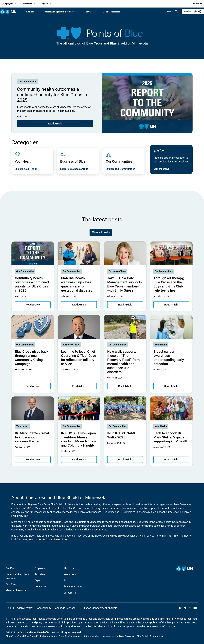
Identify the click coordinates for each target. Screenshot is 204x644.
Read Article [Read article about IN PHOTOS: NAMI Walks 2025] (125, 460)
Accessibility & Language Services (56, 608)
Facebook (180, 608)
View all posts (101, 232)
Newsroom (70, 574)
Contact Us (197, 4)
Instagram (190, 608)
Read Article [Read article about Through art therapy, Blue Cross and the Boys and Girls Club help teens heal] (171, 305)
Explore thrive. (162, 169)
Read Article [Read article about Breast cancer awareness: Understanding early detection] (171, 386)
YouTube (195, 608)
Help (8, 608)
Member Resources (111, 12)
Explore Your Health (26, 169)
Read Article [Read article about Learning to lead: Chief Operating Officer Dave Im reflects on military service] (79, 386)
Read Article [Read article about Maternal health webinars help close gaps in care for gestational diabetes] (79, 305)
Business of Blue (117, 271)
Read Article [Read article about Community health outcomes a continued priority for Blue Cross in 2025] (55, 124)
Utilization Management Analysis (98, 608)
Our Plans (30, 12)
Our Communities (27, 82)
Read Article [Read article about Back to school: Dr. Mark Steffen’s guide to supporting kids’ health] (171, 460)
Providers (27, 4)
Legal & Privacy (24, 608)
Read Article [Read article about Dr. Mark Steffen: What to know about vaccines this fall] (33, 460)
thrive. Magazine (73, 587)
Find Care (88, 12)
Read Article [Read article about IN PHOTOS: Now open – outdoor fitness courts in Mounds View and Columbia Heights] (79, 460)
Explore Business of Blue (74, 169)
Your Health (161, 345)
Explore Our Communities (120, 169)
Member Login (190, 11)
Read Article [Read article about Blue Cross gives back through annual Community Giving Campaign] (33, 386)
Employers (8, 4)
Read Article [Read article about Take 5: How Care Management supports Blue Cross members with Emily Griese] (125, 305)
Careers (70, 593)
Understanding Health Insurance (59, 12)
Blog (66, 580)
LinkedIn (185, 608)
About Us (69, 568)
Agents (45, 4)
